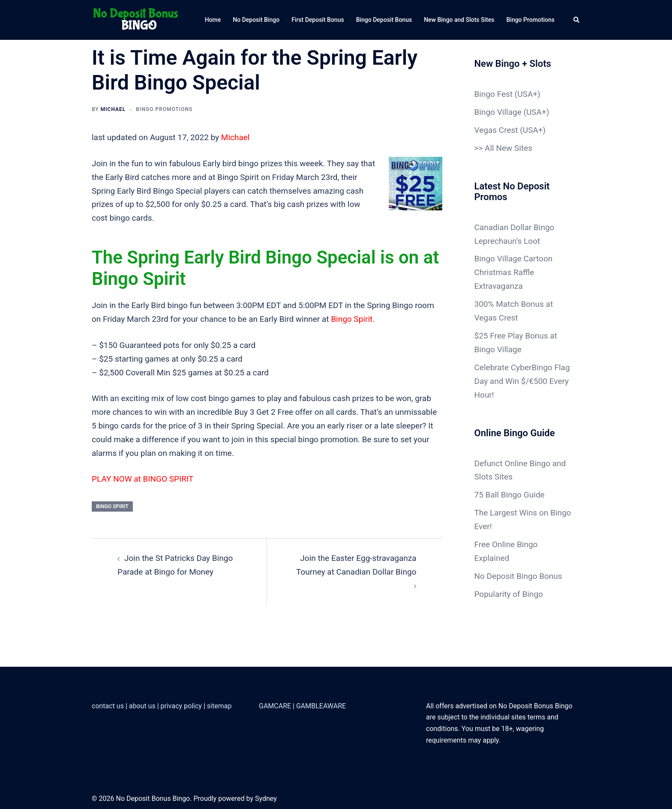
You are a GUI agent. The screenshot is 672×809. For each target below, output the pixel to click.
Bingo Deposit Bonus (384, 20)
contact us (108, 706)
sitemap (219, 706)
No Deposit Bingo (256, 20)
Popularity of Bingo (509, 594)
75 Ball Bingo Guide (510, 495)
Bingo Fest (494, 94)
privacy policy (181, 706)
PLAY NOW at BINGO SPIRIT (142, 479)
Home (213, 20)
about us (142, 706)
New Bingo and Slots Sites (459, 20)
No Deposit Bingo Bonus (518, 576)
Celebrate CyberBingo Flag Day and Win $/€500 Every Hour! (522, 381)
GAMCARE (275, 706)
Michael (113, 109)
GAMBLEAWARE (321, 706)
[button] (577, 20)
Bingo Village (498, 112)
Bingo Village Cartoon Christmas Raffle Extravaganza (514, 272)
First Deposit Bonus (318, 20)
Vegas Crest (496, 130)
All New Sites (508, 148)
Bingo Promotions (530, 20)
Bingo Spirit (352, 319)
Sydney (266, 799)
